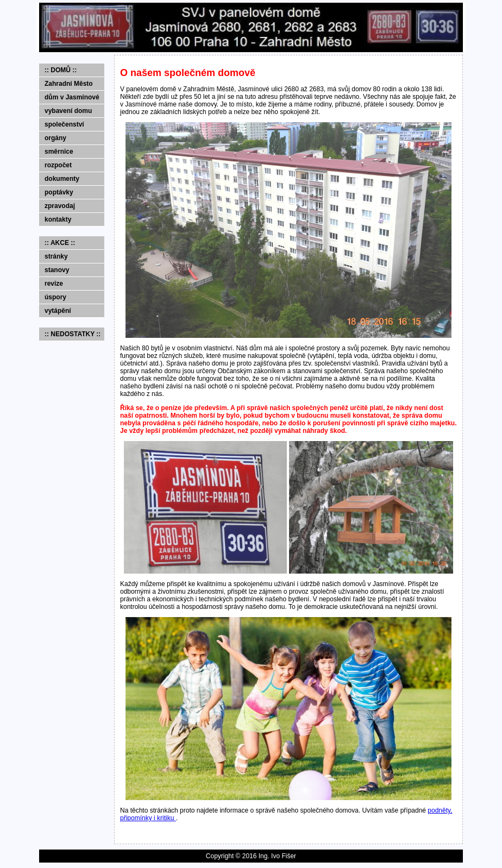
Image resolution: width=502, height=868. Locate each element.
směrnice (59, 152)
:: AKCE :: (60, 243)
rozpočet (58, 165)
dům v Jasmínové (72, 97)
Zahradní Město (69, 84)
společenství (64, 124)
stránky (56, 256)
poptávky (59, 192)
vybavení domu (68, 111)
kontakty (58, 219)
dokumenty (62, 179)
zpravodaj (60, 206)
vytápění (58, 311)
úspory (55, 297)
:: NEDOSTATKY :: (73, 334)
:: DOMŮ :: (61, 70)
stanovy (57, 270)
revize (54, 284)
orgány (55, 138)
